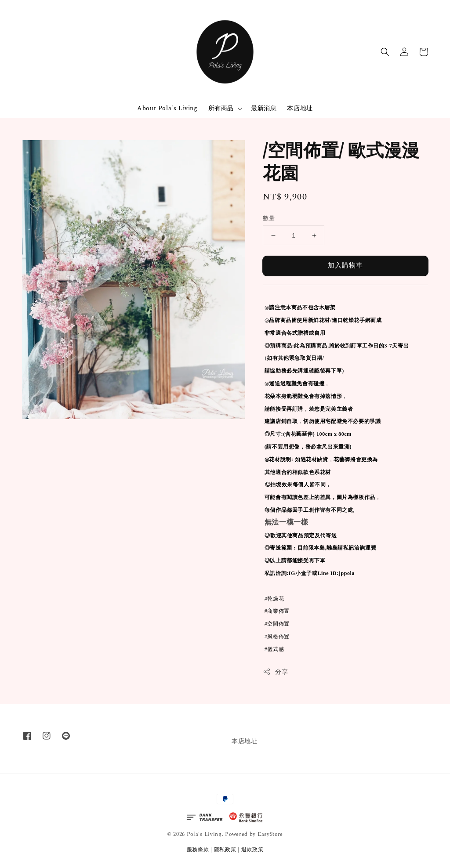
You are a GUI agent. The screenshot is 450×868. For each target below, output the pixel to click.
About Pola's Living (167, 108)
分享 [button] (275, 672)
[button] (385, 52)
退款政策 (252, 850)
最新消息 (264, 108)
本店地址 (300, 108)
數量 (269, 219)
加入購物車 (345, 266)
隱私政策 (225, 850)
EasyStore (270, 834)
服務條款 (198, 850)
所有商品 (221, 108)
